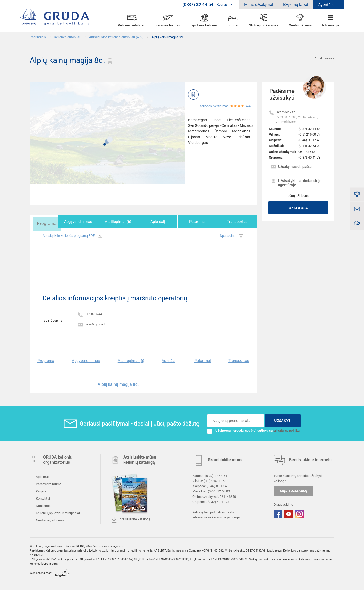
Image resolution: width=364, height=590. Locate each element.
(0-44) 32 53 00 (309, 146)
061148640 (307, 152)
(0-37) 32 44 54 (309, 129)
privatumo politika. (287, 430)
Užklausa (298, 208)
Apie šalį (162, 222)
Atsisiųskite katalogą (131, 519)
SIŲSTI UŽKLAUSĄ (294, 490)
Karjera (41, 490)
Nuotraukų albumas (50, 519)
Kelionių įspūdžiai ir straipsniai (57, 512)
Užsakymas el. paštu (291, 167)
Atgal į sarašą (324, 58)
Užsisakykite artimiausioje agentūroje (296, 183)
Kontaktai (42, 498)
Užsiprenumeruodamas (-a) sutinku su (254, 430)
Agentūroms (329, 5)
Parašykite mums (48, 483)
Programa (48, 222)
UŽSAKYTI (283, 420)
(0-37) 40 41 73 (309, 157)
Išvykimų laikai (296, 5)
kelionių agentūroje (226, 517)
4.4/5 (250, 106)
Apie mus (42, 476)
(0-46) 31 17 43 (309, 140)
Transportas (238, 222)
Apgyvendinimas (86, 222)
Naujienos (43, 505)
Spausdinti (232, 235)
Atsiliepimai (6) (124, 222)
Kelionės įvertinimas (214, 106)
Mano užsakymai (259, 5)
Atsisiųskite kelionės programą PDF (73, 235)
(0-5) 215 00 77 (309, 134)
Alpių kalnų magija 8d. (118, 383)
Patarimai (200, 222)
